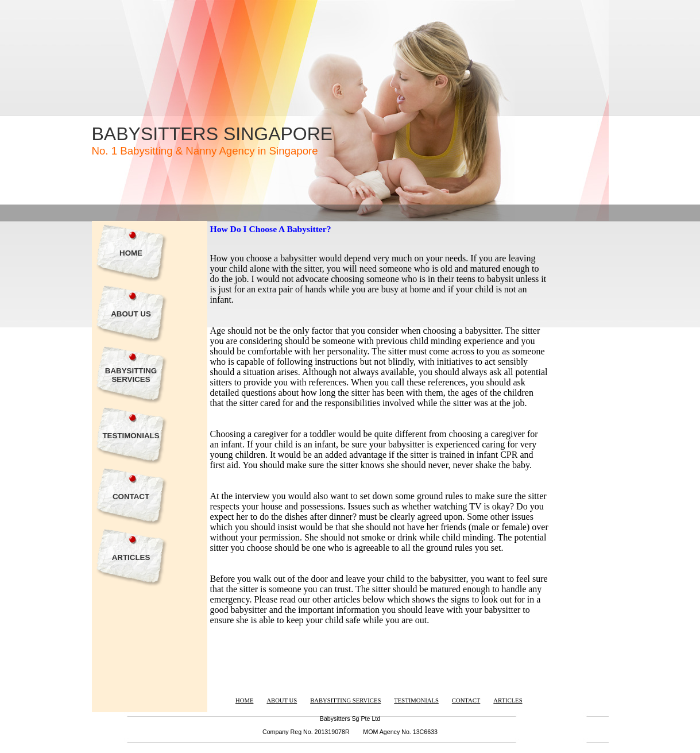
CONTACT (131, 497)
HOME (131, 253)
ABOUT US (131, 314)
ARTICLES (131, 557)
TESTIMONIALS (131, 436)
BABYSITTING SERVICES (131, 375)
